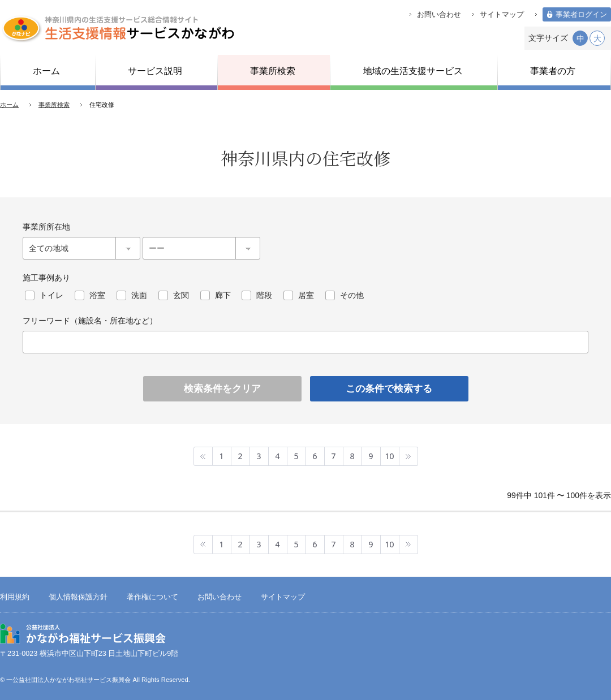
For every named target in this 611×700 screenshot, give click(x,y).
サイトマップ (502, 15)
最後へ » (409, 456)
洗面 (139, 295)
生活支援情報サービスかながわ (117, 28)
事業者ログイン (581, 15)
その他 (352, 295)
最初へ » (203, 456)
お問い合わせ (439, 15)
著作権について (152, 597)
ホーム (9, 105)
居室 (306, 295)
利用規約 (15, 597)
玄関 (181, 295)
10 (389, 456)
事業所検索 (54, 105)
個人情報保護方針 (78, 597)
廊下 (223, 295)
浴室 (97, 295)
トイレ (51, 295)
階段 (264, 295)
